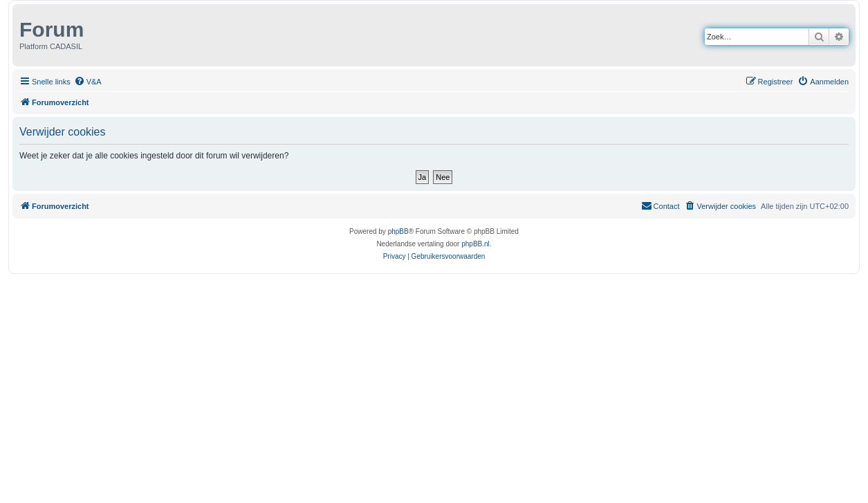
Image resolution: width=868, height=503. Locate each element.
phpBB (398, 231)
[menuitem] (88, 82)
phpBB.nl (475, 244)
